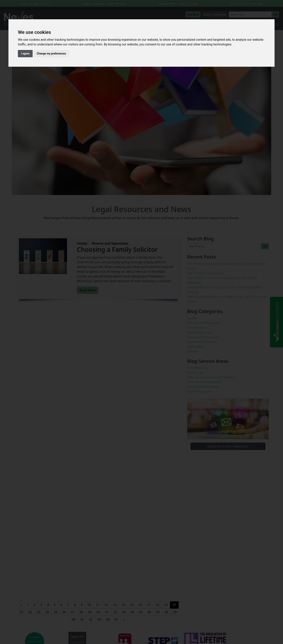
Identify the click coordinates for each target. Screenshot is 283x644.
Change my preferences (51, 54)
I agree (25, 54)
